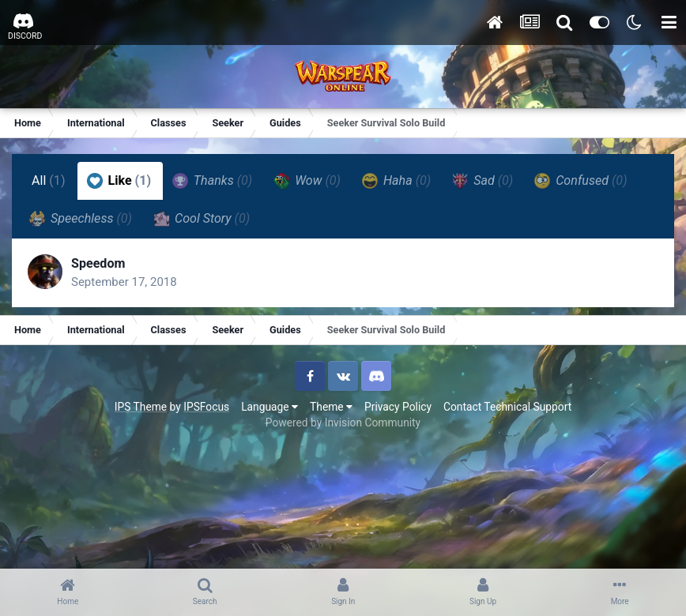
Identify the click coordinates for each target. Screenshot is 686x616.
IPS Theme (141, 407)
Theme (331, 407)
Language (269, 407)
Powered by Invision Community (343, 423)
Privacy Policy (398, 407)
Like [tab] (119, 181)
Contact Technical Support (507, 407)
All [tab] (49, 180)
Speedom (98, 263)
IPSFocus (206, 407)
